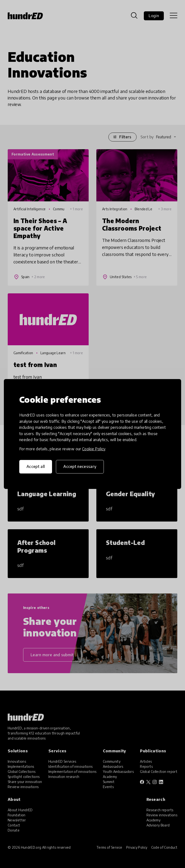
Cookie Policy (94, 449)
